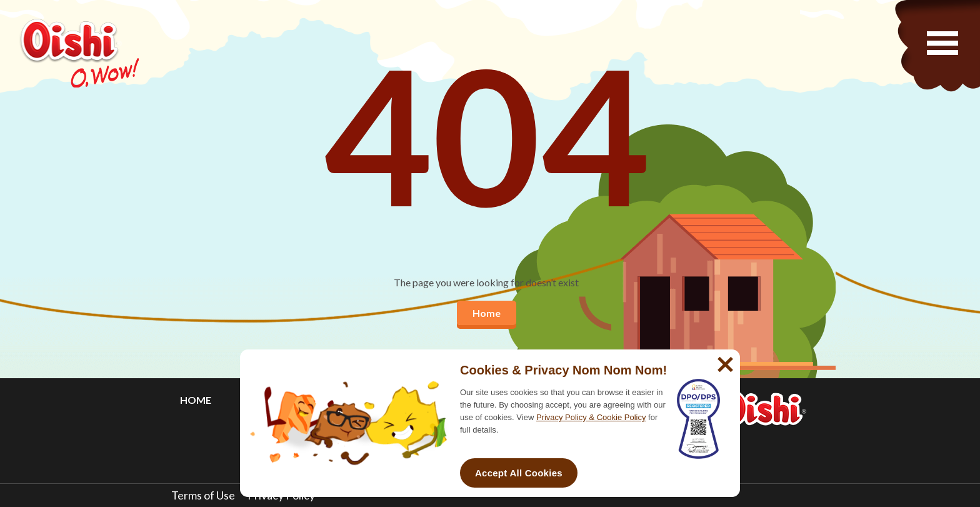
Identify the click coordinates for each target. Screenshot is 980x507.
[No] (724, 359)
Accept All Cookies (519, 473)
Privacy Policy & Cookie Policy (591, 417)
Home (487, 313)
